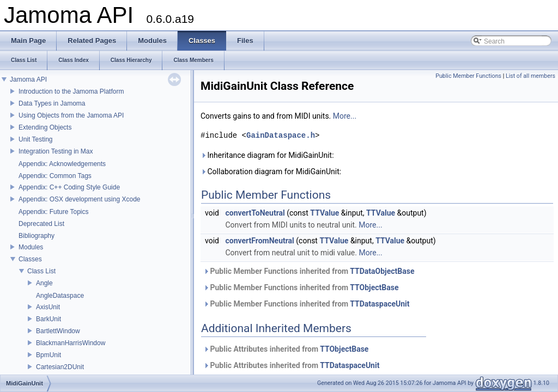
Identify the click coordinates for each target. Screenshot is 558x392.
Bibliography (37, 236)
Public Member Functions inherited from (309, 271)
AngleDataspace (60, 296)
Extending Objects (45, 127)
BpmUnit (48, 355)
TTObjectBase (374, 287)
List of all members (530, 76)
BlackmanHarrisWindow (71, 343)
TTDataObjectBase (382, 271)
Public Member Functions (468, 76)
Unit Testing (35, 139)
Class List (41, 271)
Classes (30, 259)
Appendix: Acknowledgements (62, 164)
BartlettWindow (58, 331)
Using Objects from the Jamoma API (71, 115)
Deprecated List (41, 224)
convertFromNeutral (259, 241)
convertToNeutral (255, 213)
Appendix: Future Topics (54, 212)
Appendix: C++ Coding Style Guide (69, 187)
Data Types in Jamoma (52, 103)
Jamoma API (28, 79)
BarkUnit (48, 319)
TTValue (325, 213)
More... (345, 116)
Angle (44, 283)
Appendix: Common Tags (55, 176)
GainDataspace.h (281, 135)
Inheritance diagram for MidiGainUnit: (267, 155)
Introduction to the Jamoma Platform (71, 91)
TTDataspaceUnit (380, 304)
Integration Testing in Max (56, 151)
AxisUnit (48, 307)
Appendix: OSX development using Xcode (79, 199)
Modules (31, 247)
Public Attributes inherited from (286, 349)
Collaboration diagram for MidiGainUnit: (271, 171)
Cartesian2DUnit (60, 367)
